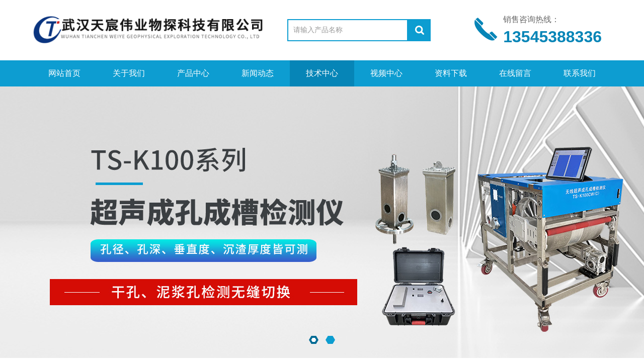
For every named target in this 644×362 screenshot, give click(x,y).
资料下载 (451, 73)
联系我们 (580, 73)
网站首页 (64, 73)
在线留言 (515, 73)
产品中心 (193, 73)
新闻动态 (258, 73)
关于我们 (129, 73)
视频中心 (386, 73)
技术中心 (322, 73)
